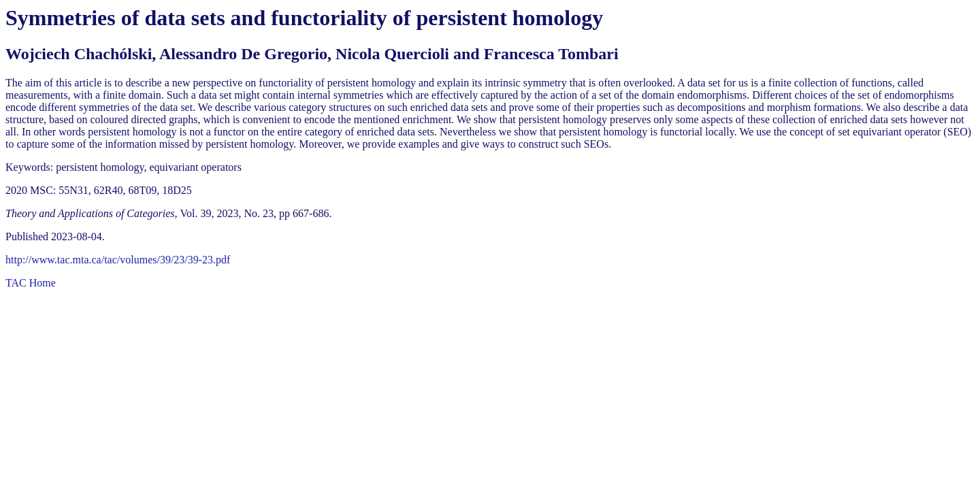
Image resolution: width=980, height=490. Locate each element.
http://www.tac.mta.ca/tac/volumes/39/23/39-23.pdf (118, 260)
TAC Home (31, 283)
